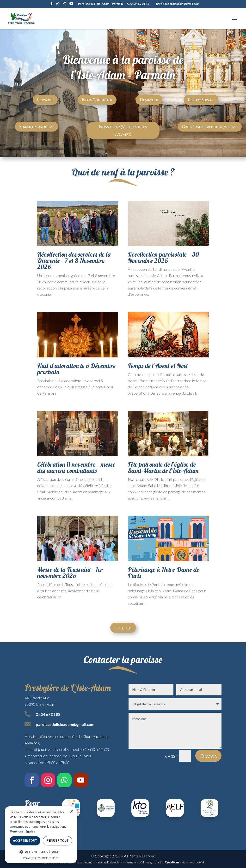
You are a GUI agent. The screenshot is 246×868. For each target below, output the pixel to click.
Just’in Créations (167, 862)
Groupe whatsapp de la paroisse (210, 127)
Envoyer (208, 756)
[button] (41, 852)
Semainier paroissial (37, 127)
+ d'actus (123, 628)
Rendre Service (201, 100)
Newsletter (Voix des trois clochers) (123, 130)
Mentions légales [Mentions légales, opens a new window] (22, 831)
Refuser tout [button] (57, 841)
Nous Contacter (97, 100)
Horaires (45, 100)
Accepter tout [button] (25, 841)
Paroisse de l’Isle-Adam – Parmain (100, 4)
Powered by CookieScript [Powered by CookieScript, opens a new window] (41, 858)
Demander (149, 100)
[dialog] (41, 835)
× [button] (71, 811)
